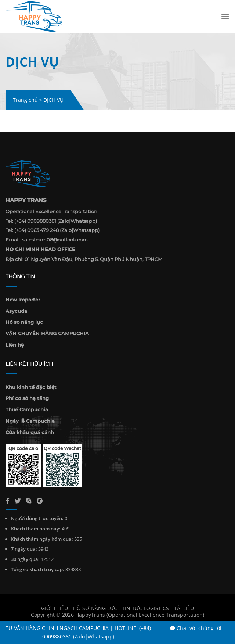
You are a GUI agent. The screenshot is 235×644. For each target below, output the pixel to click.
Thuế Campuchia (27, 409)
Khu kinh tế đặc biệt (31, 387)
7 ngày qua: (24, 549)
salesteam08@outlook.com (55, 240)
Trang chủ (25, 100)
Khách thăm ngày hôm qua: (42, 539)
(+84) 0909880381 (35, 221)
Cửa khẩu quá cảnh (30, 432)
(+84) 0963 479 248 (37, 230)
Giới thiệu (55, 608)
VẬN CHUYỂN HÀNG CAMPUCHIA (47, 333)
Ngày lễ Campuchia (30, 421)
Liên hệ (15, 345)
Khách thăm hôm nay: (36, 529)
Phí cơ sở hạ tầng (27, 398)
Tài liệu (184, 608)
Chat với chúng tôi (196, 628)
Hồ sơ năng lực (24, 322)
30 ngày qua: (25, 559)
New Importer (23, 300)
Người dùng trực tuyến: (37, 518)
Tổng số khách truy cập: (38, 569)
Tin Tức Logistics (145, 608)
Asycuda (16, 311)
